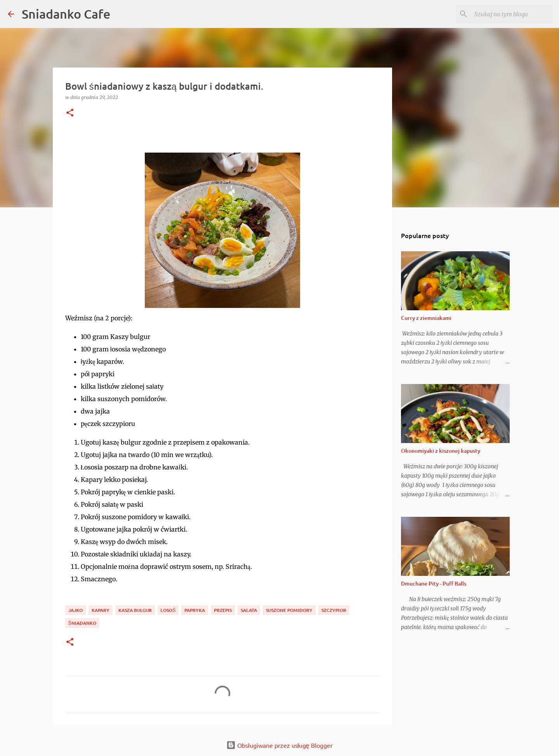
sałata (249, 610)
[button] (70, 113)
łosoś (168, 610)
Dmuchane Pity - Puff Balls (434, 583)
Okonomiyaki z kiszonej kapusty (441, 451)
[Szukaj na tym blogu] (512, 14)
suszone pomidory (289, 610)
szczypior (334, 610)
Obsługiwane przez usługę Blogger (279, 745)
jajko (76, 610)
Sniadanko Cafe (66, 14)
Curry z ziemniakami (426, 318)
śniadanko (82, 623)
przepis (223, 610)
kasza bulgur (135, 610)
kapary (101, 610)
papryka (195, 610)
